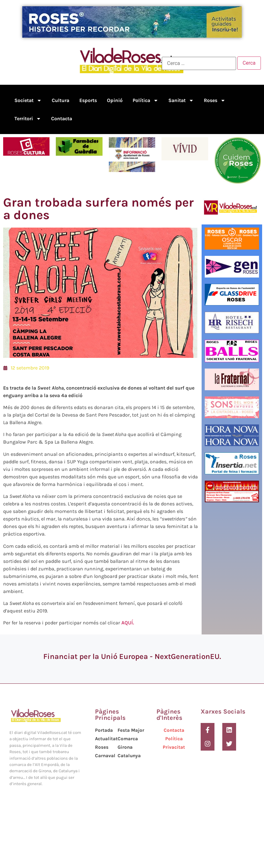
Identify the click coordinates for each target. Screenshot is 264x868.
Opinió (115, 100)
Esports (88, 100)
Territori (28, 119)
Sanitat (181, 100)
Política (145, 100)
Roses (215, 100)
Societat (28, 100)
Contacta (62, 119)
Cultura (61, 100)
